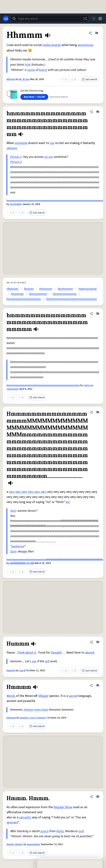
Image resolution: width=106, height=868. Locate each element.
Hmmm (29, 710)
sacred (73, 696)
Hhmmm (11, 79)
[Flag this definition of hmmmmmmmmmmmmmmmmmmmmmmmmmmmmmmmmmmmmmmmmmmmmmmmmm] (98, 112)
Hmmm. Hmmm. (15, 844)
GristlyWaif (16, 204)
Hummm (11, 671)
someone (21, 143)
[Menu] (100, 19)
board (43, 70)
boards (56, 45)
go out (49, 157)
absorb (90, 653)
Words (11, 696)
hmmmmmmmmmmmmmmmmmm (72, 299)
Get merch (89, 79)
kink (28, 65)
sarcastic (25, 817)
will (47, 661)
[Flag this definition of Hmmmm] (98, 685)
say (52, 143)
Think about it (27, 653)
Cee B (22, 671)
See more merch (59, 97)
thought (56, 653)
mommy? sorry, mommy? (33, 718)
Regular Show (63, 807)
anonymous (86, 45)
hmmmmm (65, 289)
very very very (18, 492)
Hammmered (87, 289)
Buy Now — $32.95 (34, 97)
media (46, 45)
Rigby (60, 831)
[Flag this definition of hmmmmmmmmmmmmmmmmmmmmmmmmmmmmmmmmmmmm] (98, 314)
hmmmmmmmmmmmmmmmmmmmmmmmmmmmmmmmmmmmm (43, 385)
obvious (12, 148)
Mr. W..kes (24, 79)
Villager (43, 696)
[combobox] (50, 19)
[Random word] (85, 19)
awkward (18, 546)
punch (45, 831)
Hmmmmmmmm (65, 294)
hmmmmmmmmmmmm (24, 299)
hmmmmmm (38, 294)
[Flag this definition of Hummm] (98, 642)
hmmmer (18, 294)
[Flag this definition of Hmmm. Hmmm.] (98, 797)
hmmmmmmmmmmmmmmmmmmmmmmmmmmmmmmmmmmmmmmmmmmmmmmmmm (56, 201)
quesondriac (34, 844)
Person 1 (16, 157)
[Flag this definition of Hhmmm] (97, 33)
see (34, 661)
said (81, 831)
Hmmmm (46, 289)
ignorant (12, 822)
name (31, 70)
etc (68, 502)
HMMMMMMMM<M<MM (22, 563)
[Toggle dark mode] (94, 19)
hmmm (29, 289)
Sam (13, 511)
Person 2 (16, 162)
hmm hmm (41, 710)
